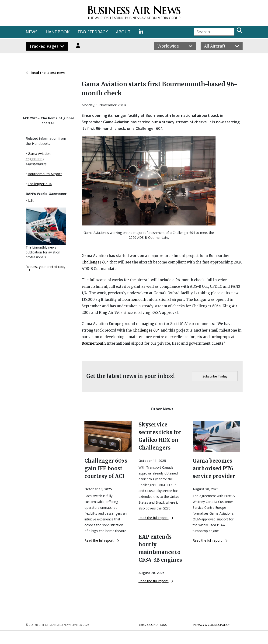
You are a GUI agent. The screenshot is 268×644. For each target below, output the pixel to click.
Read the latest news (46, 73)
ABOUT (123, 32)
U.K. (31, 200)
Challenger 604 (40, 184)
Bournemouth (134, 299)
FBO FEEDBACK (93, 32)
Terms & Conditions (152, 625)
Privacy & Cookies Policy (212, 625)
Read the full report (102, 540)
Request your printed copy (45, 268)
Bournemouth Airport (45, 174)
